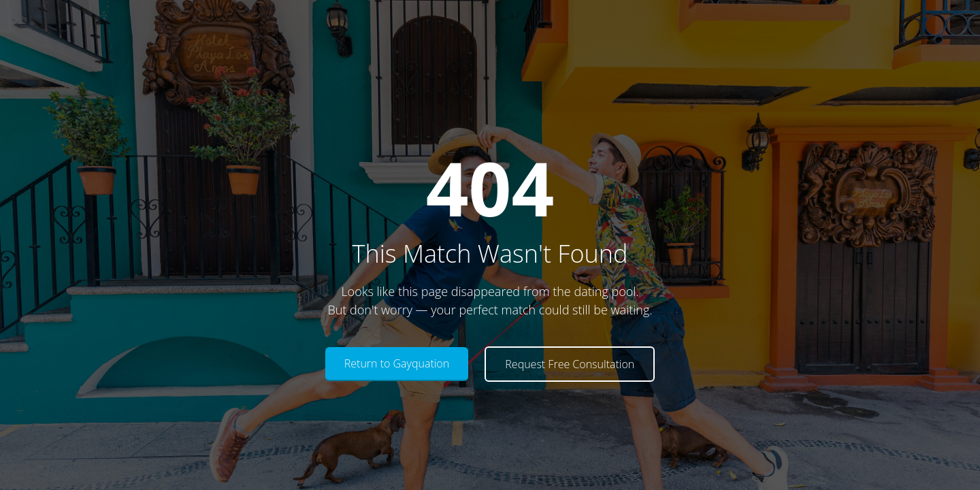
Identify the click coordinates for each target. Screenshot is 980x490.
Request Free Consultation (570, 364)
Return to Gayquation (397, 363)
